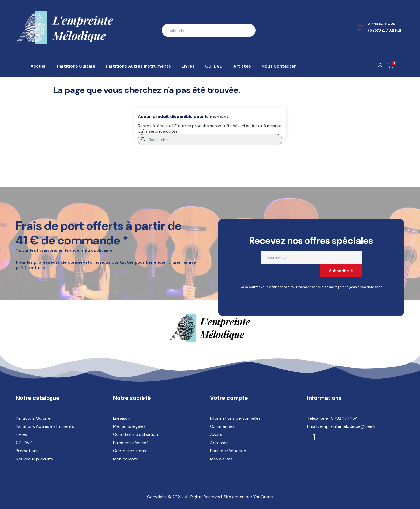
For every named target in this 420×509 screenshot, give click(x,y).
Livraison (122, 418)
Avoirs (216, 434)
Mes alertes (221, 459)
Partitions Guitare (33, 418)
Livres (21, 434)
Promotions (27, 451)
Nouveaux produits (34, 459)
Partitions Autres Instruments (45, 426)
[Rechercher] (210, 140)
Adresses (219, 443)
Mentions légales (129, 426)
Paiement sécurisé (131, 443)
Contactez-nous (130, 451)
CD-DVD (24, 443)
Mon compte (126, 459)
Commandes (222, 426)
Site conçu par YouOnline (248, 497)
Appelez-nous (382, 24)
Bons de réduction (228, 451)
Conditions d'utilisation (136, 434)
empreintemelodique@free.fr (348, 426)
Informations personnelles (235, 418)
